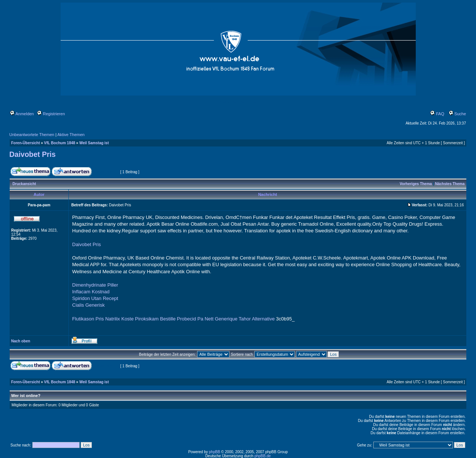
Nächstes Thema (450, 184)
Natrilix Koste (120, 319)
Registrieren (51, 114)
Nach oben (21, 341)
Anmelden (22, 114)
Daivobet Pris (33, 154)
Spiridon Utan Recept (95, 298)
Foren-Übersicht (25, 143)
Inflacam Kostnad (91, 292)
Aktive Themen (71, 135)
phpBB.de (263, 456)
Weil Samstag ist (94, 143)
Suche (457, 114)
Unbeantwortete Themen (32, 135)
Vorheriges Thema (416, 184)
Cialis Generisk (88, 305)
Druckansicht (24, 184)
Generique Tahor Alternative (245, 319)
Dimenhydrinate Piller (95, 285)
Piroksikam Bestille (155, 319)
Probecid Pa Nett (195, 319)
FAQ (437, 114)
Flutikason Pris (88, 319)
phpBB (215, 452)
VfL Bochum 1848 (59, 143)
